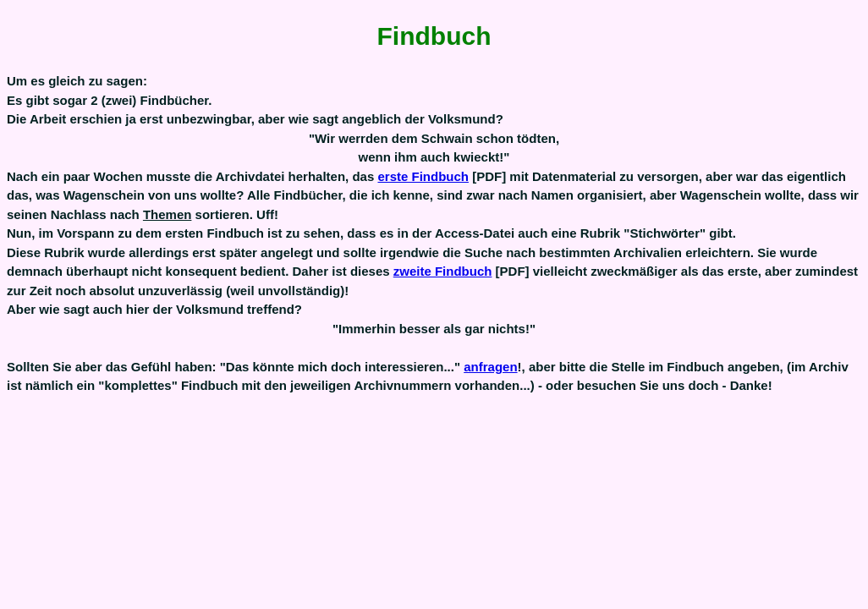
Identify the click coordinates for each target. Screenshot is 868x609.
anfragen (490, 367)
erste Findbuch (423, 176)
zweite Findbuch (443, 271)
